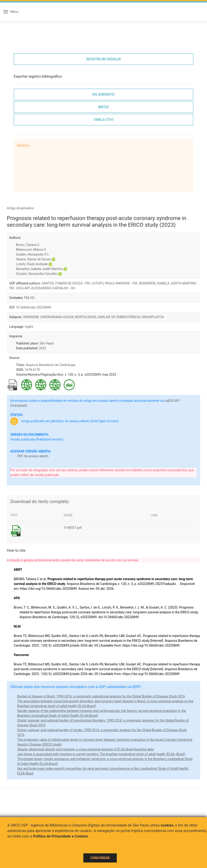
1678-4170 (32, 370)
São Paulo (47, 343)
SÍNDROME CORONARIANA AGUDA (48, 317)
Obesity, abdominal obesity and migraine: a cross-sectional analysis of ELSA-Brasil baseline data (85, 749)
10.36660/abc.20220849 (34, 307)
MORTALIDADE (86, 317)
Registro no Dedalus (103, 59)
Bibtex (103, 107)
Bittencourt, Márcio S (31, 250)
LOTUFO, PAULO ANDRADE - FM (115, 283)
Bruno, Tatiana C (28, 245)
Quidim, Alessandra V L (33, 254)
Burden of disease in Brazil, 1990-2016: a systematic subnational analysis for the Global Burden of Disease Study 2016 (101, 696)
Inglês (29, 327)
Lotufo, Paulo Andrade (32, 264)
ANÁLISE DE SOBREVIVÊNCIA (119, 317)
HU (32, 298)
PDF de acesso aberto (33, 456)
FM (26, 298)
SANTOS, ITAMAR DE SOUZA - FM (66, 283)
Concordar (100, 858)
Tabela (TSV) (103, 120)
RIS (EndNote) (104, 94)
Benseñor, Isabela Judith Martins (39, 269)
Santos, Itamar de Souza (33, 259)
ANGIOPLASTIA (153, 317)
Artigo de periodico (20, 208)
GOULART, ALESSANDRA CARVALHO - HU (46, 288)
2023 (42, 348)
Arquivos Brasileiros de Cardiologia (50, 365)
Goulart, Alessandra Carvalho (37, 274)
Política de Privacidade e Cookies (61, 836)
